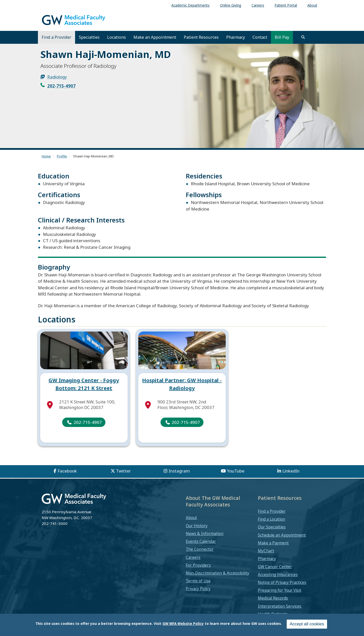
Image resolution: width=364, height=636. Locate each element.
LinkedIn (291, 471)
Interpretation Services (280, 606)
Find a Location (271, 519)
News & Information (205, 534)
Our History (197, 526)
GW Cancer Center (275, 567)
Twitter (123, 471)
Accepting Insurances (278, 575)
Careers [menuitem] (258, 5)
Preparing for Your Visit (280, 590)
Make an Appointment (155, 37)
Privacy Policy (198, 589)
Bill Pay (282, 37)
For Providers (198, 565)
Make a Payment (273, 543)
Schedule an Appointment (282, 535)
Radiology (57, 77)
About (191, 518)
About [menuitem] (312, 5)
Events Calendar (201, 541)
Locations (117, 37)
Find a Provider (56, 37)
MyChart (266, 551)
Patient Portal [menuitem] (286, 5)
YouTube (236, 471)
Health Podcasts (273, 614)
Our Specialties (272, 527)
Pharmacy (236, 37)
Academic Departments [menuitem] (190, 5)
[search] (303, 37)
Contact (260, 37)
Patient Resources (201, 37)
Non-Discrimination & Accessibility (218, 573)
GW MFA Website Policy (183, 623)
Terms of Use (198, 581)
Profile (62, 156)
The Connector (200, 549)
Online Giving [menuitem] (231, 5)
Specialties (89, 37)
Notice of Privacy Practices (282, 582)
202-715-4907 (61, 86)
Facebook (67, 471)
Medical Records (273, 598)
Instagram (179, 471)
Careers (193, 557)
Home (46, 156)
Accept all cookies (307, 624)
